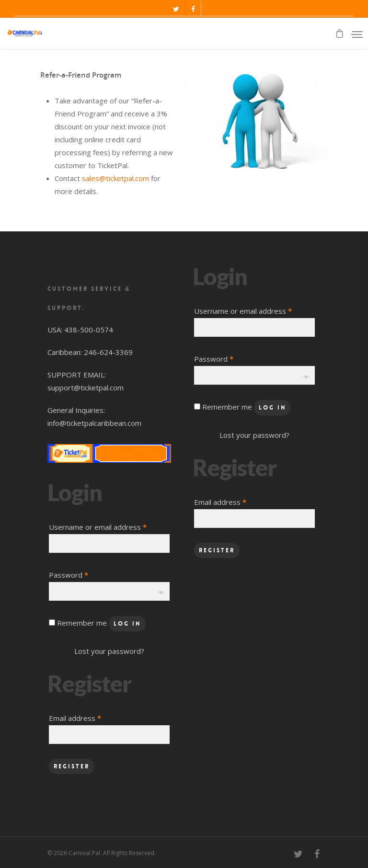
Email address (75, 718)
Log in (127, 624)
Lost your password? (109, 651)
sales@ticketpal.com (115, 178)
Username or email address (98, 527)
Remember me (83, 623)
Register (72, 766)
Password (69, 575)
